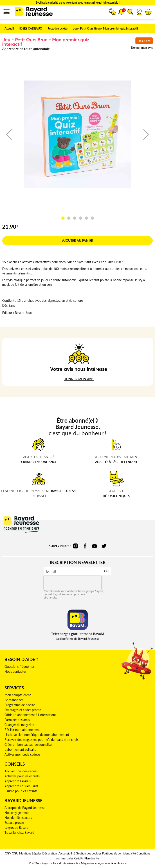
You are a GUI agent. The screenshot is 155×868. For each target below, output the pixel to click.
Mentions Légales (30, 853)
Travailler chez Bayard (19, 832)
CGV (8, 853)
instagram (76, 546)
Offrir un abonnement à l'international (31, 715)
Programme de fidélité (20, 705)
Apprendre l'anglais (18, 781)
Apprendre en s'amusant (21, 786)
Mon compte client (18, 695)
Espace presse (14, 823)
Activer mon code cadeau (22, 754)
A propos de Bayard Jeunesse (25, 808)
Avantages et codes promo (23, 710)
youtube (94, 546)
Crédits (79, 858)
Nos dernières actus (18, 818)
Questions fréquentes (19, 667)
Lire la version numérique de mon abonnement (37, 735)
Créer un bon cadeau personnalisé (28, 745)
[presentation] (73, 583)
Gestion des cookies (89, 853)
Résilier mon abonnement (22, 730)
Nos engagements (17, 813)
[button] (139, 12)
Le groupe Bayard (17, 828)
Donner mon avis (142, 48)
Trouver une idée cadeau (21, 771)
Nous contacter (15, 671)
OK (107, 571)
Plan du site (92, 858)
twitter (104, 546)
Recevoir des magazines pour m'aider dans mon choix (42, 740)
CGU (15, 853)
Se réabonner (14, 700)
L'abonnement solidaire (20, 749)
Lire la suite (51, 597)
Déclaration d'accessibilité (59, 853)
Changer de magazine (19, 725)
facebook (85, 546)
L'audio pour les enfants (21, 791)
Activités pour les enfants (22, 776)
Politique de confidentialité (119, 853)
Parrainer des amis (17, 720)
